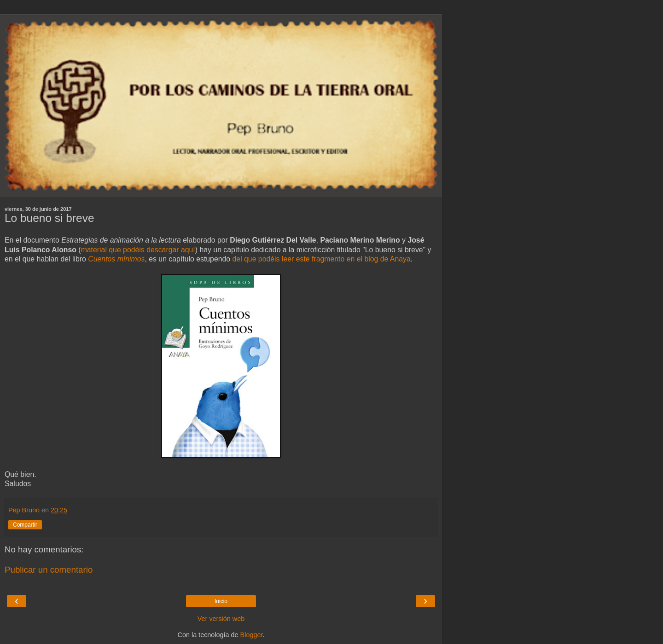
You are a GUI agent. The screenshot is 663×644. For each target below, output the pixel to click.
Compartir (25, 525)
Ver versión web (221, 619)
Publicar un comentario (49, 570)
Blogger (252, 635)
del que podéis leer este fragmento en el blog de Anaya (322, 259)
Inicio (221, 601)
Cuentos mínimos (116, 259)
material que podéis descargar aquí (138, 250)
